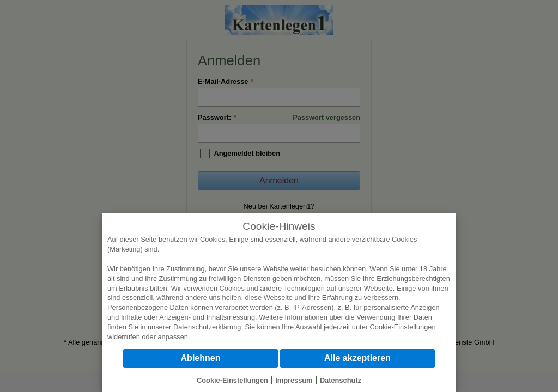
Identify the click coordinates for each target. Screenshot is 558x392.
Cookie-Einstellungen (403, 327)
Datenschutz (341, 380)
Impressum (294, 380)
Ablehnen (201, 358)
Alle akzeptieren (357, 358)
